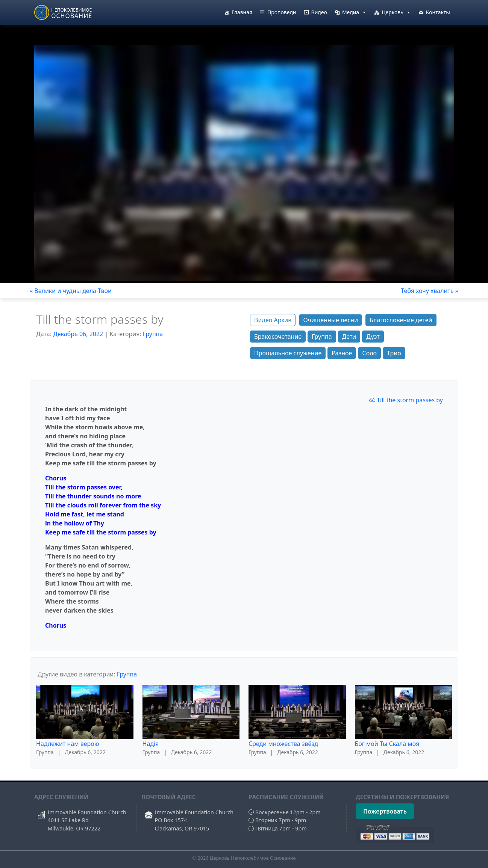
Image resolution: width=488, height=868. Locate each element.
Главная (242, 12)
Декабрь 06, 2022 (78, 334)
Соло (369, 353)
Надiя (151, 744)
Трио (394, 353)
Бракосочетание (278, 337)
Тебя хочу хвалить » (430, 291)
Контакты (438, 12)
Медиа (354, 12)
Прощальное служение (288, 353)
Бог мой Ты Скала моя (387, 744)
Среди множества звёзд (283, 744)
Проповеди (282, 12)
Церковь (396, 12)
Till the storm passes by (406, 400)
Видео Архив (273, 320)
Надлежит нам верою (68, 744)
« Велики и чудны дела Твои (71, 291)
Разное (342, 353)
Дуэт (373, 337)
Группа (153, 334)
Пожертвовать (385, 811)
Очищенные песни (330, 320)
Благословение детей (401, 320)
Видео (319, 12)
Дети (349, 337)
